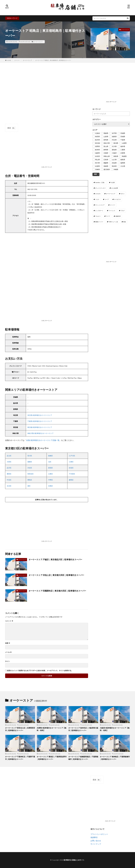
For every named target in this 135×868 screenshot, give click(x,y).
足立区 (9, 456)
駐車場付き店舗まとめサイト (74, 860)
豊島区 (30, 480)
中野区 (51, 480)
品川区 (9, 468)
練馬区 (71, 480)
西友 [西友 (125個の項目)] (125, 222)
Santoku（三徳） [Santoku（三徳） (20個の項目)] (100, 182)
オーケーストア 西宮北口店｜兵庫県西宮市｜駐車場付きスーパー (20, 729)
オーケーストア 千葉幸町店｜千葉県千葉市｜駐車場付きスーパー (20, 758)
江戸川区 (72, 456)
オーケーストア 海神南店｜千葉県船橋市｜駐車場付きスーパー (115, 758)
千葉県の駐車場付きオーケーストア (40, 421)
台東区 (51, 474)
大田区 (9, 462)
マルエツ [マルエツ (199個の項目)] (98, 216)
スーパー (17, 60)
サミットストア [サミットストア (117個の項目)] (100, 205)
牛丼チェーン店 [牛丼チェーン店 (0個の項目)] (113, 222)
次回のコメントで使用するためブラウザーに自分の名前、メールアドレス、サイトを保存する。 (40, 671)
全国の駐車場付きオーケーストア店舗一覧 (43, 440)
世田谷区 (31, 474)
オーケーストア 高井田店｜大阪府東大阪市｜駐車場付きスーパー (83, 729)
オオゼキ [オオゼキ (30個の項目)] (98, 194)
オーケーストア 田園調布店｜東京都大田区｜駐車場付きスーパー (57, 591)
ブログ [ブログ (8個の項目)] (123, 211)
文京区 (9, 486)
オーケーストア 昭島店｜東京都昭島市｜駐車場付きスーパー (53, 60)
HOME (9, 60)
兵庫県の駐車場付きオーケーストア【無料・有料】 (52, 729)
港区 (29, 486)
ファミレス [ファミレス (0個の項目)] (112, 211)
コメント (9, 621)
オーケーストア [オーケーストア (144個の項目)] (111, 194)
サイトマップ (96, 844)
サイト (7, 661)
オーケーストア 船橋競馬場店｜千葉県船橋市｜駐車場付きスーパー (83, 758)
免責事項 (94, 837)
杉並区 (71, 468)
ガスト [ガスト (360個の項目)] (123, 194)
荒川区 (30, 456)
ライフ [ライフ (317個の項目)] (108, 216)
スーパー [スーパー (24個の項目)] (113, 205)
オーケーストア (38, 42)
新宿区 (51, 468)
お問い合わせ (96, 841)
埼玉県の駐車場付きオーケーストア (40, 415)
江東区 (71, 462)
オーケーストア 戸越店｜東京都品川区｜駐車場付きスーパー (55, 559)
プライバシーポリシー (99, 834)
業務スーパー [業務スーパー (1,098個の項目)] (99, 222)
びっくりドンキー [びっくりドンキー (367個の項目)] (101, 188)
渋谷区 (30, 468)
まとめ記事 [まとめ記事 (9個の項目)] (115, 188)
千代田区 (72, 474)
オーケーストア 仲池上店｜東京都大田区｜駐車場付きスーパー (56, 575)
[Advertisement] (47, 152)
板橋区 (51, 456)
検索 (95, 174)
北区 (50, 462)
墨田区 (9, 474)
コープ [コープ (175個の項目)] (107, 199)
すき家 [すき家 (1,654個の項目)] (113, 182)
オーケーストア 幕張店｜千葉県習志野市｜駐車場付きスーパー (52, 758)
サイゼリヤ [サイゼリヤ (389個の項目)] (117, 199)
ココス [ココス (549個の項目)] (97, 199)
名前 (8, 643)
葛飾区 (30, 462)
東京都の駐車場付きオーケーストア (40, 427)
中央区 (9, 480)
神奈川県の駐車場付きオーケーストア (40, 433)
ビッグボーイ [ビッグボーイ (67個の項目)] (99, 211)
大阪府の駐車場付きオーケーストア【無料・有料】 (115, 729)
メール (8, 652)
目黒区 (51, 486)
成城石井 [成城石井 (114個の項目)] (118, 216)
